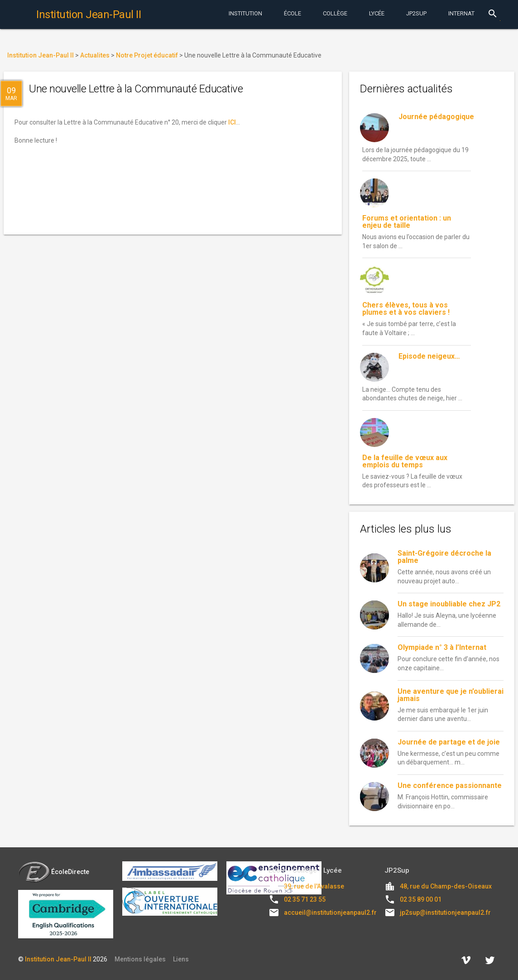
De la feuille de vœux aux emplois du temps (405, 461)
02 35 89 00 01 (421, 899)
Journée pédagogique (436, 117)
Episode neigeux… (429, 356)
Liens (181, 959)
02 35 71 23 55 (305, 899)
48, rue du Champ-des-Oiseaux (446, 886)
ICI (232, 122)
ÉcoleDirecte (54, 872)
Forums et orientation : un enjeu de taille (407, 222)
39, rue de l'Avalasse (314, 886)
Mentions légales (140, 959)
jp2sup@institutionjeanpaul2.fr (445, 913)
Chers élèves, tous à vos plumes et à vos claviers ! (406, 309)
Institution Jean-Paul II (58, 959)
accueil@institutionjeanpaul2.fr (330, 913)
